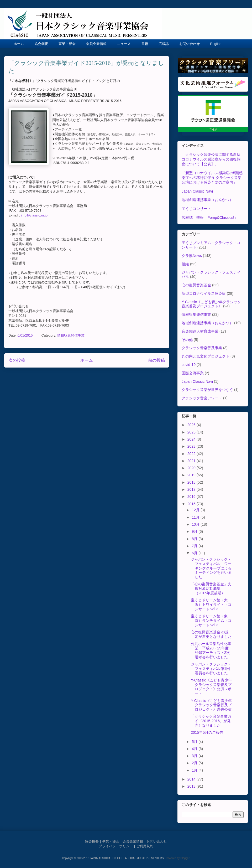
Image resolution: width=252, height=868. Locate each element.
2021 (192, 461)
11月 (196, 517)
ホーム (19, 44)
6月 (195, 553)
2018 (192, 482)
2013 (192, 786)
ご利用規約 (145, 846)
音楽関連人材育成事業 (200, 331)
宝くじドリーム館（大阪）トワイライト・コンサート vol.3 (211, 604)
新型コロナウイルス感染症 (204, 293)
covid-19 (189, 365)
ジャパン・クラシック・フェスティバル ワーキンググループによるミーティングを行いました (211, 568)
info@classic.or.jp (34, 215)
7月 (195, 546)
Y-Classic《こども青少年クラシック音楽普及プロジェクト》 (211, 304)
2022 (192, 454)
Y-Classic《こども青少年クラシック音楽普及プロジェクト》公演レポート (211, 687)
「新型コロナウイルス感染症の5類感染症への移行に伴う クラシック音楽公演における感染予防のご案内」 (212, 178)
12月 (196, 510)
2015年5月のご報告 (207, 732)
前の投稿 (156, 360)
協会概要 (41, 44)
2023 (192, 446)
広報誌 (164, 44)
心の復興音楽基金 (196, 285)
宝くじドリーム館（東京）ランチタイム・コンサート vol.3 (211, 621)
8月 (195, 539)
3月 (195, 756)
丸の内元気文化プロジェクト (206, 356)
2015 (192, 504)
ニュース (124, 44)
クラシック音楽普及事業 (202, 348)
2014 (192, 779)
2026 (192, 425)
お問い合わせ (190, 44)
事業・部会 (67, 44)
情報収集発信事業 (71, 335)
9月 (195, 531)
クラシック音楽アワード (202, 398)
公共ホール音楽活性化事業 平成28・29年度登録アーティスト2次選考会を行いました (211, 650)
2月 (195, 763)
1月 (195, 770)
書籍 (145, 44)
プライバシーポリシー (116, 846)
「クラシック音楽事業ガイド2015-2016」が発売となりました (211, 721)
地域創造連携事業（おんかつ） (207, 200)
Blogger (185, 858)
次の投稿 (17, 360)
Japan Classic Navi (197, 191)
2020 (192, 468)
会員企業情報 (96, 44)
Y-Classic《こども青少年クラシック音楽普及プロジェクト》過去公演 (211, 705)
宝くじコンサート (196, 209)
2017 (192, 489)
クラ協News (192, 256)
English (216, 44)
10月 (196, 524)
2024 (192, 439)
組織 (185, 264)
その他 (187, 340)
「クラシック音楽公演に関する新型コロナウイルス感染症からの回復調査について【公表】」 (211, 159)
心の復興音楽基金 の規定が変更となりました (211, 634)
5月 (195, 742)
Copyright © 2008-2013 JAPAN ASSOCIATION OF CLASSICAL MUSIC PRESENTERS (113, 858)
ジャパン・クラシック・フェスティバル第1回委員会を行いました (211, 669)
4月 (195, 749)
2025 (192, 432)
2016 (192, 497)
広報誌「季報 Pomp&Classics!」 (210, 218)
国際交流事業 (193, 373)
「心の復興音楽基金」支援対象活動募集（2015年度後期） (211, 588)
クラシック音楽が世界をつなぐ (207, 390)
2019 (192, 475)
